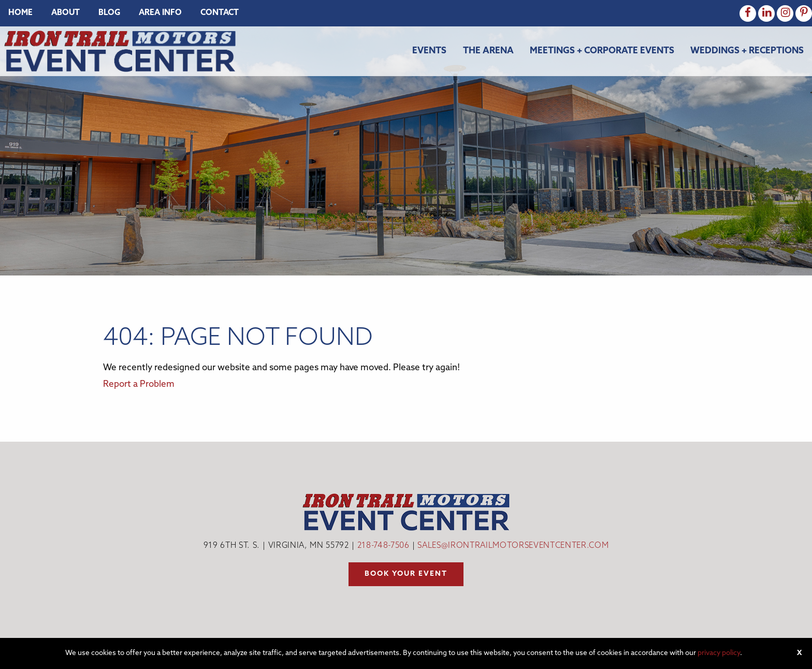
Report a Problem (139, 384)
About (66, 13)
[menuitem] (20, 13)
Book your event (406, 574)
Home (20, 13)
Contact (220, 13)
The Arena (488, 51)
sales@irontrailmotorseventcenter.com (513, 546)
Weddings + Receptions (747, 51)
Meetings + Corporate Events (602, 51)
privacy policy (719, 653)
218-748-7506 (383, 546)
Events (429, 51)
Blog (109, 13)
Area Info (160, 13)
